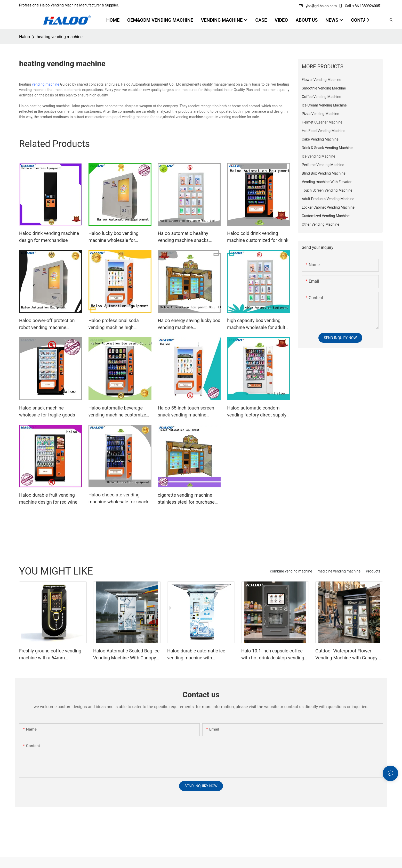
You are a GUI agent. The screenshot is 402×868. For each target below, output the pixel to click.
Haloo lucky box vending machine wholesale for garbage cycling (114, 237)
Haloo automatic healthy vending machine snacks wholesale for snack (183, 237)
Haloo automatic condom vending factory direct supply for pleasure (257, 412)
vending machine (46, 84)
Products (373, 571)
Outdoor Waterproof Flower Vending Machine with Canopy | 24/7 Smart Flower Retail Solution (348, 655)
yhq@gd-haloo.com (318, 6)
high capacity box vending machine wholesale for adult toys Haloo (256, 324)
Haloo (25, 37)
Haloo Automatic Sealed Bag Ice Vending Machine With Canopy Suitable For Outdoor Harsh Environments (126, 655)
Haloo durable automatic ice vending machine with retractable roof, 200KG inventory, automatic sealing (196, 655)
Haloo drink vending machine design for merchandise (49, 237)
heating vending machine (60, 37)
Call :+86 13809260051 (361, 6)
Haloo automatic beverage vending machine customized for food (119, 412)
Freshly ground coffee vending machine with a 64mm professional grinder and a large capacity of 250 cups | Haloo (52, 655)
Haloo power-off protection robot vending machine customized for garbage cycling (47, 324)
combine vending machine (291, 571)
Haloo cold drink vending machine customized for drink (258, 237)
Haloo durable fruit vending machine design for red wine (48, 498)
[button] (368, 20)
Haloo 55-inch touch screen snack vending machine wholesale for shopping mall (187, 412)
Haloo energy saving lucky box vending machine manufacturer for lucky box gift (189, 324)
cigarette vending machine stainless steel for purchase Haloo (186, 499)
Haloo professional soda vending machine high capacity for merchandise (115, 324)
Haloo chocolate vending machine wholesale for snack (119, 498)
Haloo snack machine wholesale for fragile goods (47, 411)
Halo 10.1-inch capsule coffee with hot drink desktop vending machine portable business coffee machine (273, 655)
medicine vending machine (339, 571)
